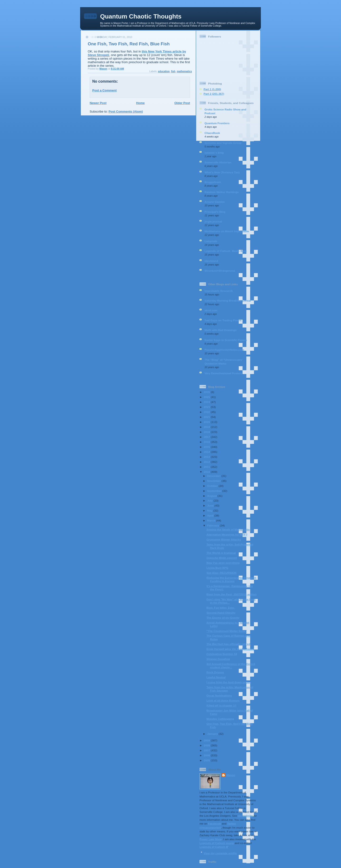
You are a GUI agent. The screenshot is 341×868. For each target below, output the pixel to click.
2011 (207, 467)
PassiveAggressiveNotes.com (224, 350)
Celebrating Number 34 (222, 654)
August (212, 496)
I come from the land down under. (229, 682)
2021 (207, 417)
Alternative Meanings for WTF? (227, 534)
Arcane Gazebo (215, 202)
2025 (207, 397)
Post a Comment (105, 90)
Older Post (182, 103)
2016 (207, 442)
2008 (207, 745)
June (211, 505)
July (210, 500)
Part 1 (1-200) (212, 89)
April (211, 515)
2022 (207, 412)
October (213, 486)
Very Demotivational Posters (223, 373)
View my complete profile (220, 853)
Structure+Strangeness (220, 271)
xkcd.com (211, 310)
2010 (207, 472)
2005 (207, 760)
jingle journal (213, 221)
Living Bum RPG (217, 568)
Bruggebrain (213, 182)
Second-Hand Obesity (221, 613)
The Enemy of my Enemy (223, 618)
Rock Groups (215, 672)
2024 (207, 402)
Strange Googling (218, 659)
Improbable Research (219, 291)
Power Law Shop (211, 839)
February (213, 525)
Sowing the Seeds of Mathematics (229, 529)
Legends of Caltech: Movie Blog (226, 251)
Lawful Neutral (216, 677)
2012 (207, 462)
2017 (207, 437)
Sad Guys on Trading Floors (223, 320)
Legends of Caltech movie (217, 843)
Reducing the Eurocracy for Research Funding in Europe (231, 579)
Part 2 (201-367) (214, 94)
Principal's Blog (215, 212)
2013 (207, 457)
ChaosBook (212, 133)
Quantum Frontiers (217, 123)
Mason (231, 775)
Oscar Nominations (219, 695)
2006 (207, 755)
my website (245, 816)
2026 (207, 392)
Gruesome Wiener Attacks (224, 539)
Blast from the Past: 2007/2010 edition (231, 594)
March (212, 520)
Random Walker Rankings (222, 192)
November (214, 481)
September (215, 491)
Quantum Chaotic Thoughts (141, 16)
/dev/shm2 (211, 261)
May (210, 510)
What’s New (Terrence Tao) (222, 172)
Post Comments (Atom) (126, 111)
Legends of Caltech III (214, 847)
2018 (207, 432)
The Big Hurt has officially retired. (229, 644)
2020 (207, 422)
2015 (207, 447)
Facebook (215, 823)
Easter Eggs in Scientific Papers (226, 340)
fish (173, 71)
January (213, 734)
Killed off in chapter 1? (221, 705)
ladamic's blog (214, 153)
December (214, 476)
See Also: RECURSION (221, 573)
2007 (207, 750)
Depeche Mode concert (222, 558)
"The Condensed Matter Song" (227, 631)
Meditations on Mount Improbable (227, 231)
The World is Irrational (221, 553)
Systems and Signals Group (223, 143)
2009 (207, 740)
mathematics (184, 71)
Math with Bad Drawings (221, 330)
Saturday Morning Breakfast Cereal (228, 301)
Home (140, 103)
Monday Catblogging (220, 719)
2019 (207, 427)
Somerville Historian (218, 162)
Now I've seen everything (223, 563)
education (164, 71)
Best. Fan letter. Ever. (220, 608)
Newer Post (98, 103)
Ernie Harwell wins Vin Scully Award (230, 649)
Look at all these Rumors (223, 700)
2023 (207, 407)
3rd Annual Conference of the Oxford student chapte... (231, 666)
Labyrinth (211, 241)
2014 (207, 452)
